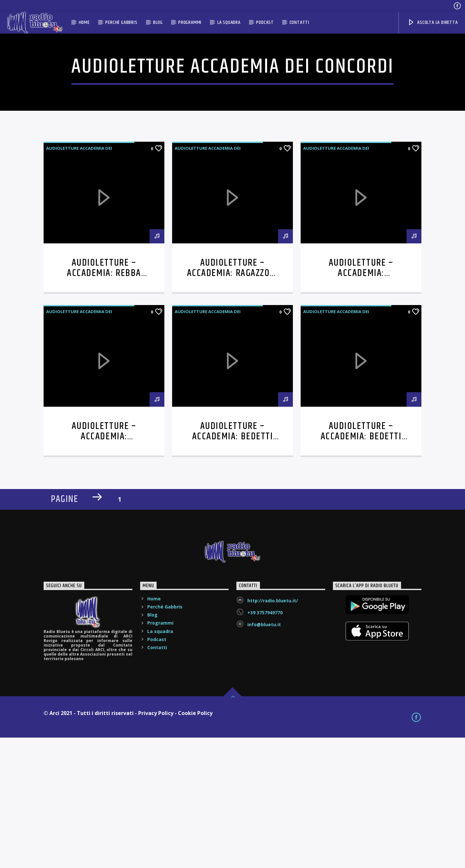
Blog (158, 22)
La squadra (229, 22)
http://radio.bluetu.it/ (273, 731)
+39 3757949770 (265, 743)
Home (84, 22)
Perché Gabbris (121, 22)
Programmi (190, 22)
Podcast (265, 22)
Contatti (300, 22)
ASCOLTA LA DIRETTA (433, 22)
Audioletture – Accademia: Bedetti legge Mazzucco (361, 567)
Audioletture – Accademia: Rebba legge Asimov (104, 404)
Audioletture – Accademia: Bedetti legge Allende (232, 567)
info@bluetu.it (264, 755)
